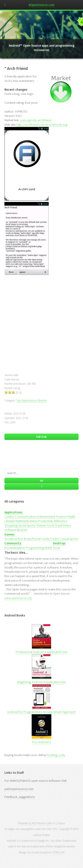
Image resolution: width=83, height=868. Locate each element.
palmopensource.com (19, 789)
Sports (31, 525)
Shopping (11, 525)
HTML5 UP (58, 852)
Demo (67, 525)
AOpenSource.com (41, 5)
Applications (29, 400)
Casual (65, 539)
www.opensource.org (18, 598)
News (34, 521)
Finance (61, 517)
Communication (26, 517)
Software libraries (16, 530)
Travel (59, 525)
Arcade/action (14, 539)
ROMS (48, 548)
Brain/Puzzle (32, 539)
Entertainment (46, 517)
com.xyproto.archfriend (36, 120)
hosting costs (56, 755)
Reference (61, 521)
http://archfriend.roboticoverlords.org (42, 125)
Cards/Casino (50, 539)
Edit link (41, 437)
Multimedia (22, 521)
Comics (9, 517)
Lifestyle (42, 400)
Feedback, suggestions (20, 797)
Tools (51, 525)
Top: (19, 400)
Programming (35, 548)
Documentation (15, 548)
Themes (41, 525)
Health (71, 517)
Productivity (46, 521)
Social (22, 525)
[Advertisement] (41, 327)
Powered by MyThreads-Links (35, 823)
